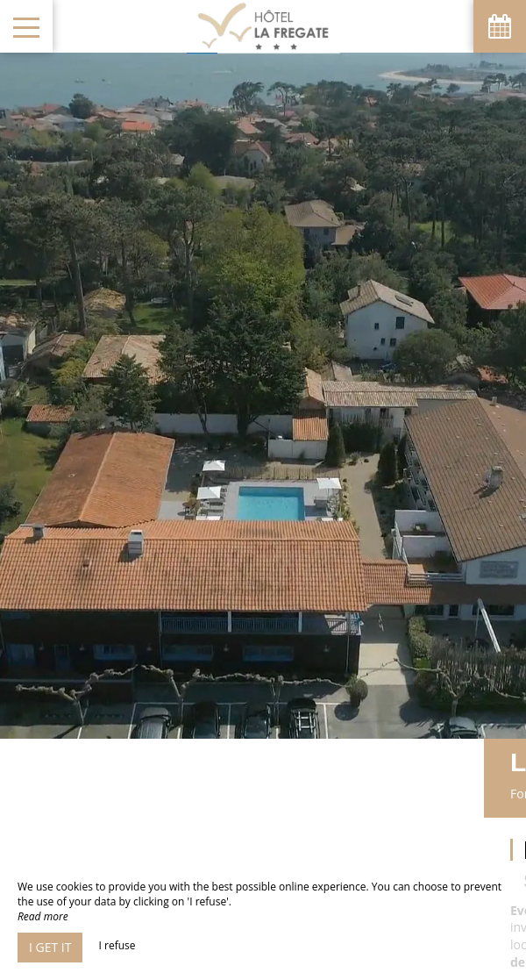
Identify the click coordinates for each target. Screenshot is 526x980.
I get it (50, 947)
